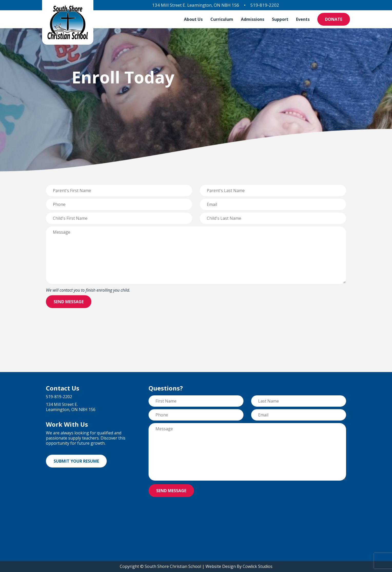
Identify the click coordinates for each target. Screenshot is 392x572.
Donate (334, 19)
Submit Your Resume (76, 461)
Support (280, 19)
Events (303, 19)
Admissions (253, 19)
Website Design (221, 566)
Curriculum (222, 19)
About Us (193, 19)
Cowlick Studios (258, 566)
